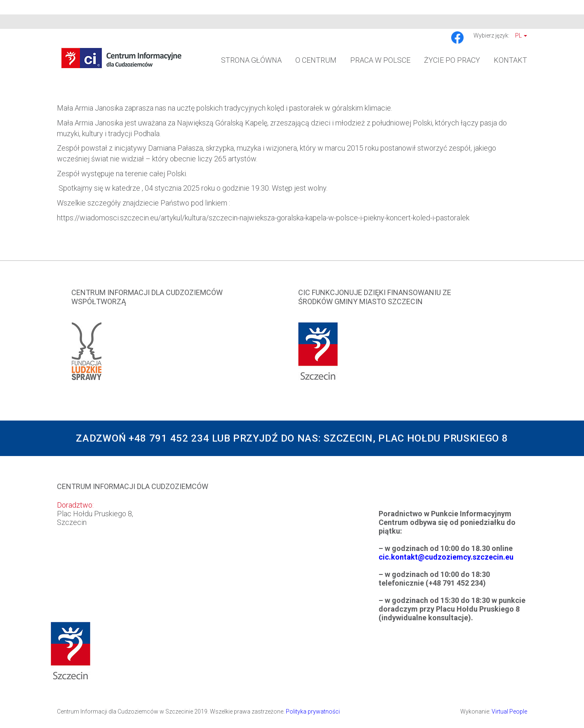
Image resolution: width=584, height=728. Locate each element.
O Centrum (316, 60)
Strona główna (251, 60)
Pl (521, 35)
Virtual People (509, 711)
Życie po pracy (452, 60)
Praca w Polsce (380, 60)
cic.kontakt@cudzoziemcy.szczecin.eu (446, 557)
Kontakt (510, 60)
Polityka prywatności (313, 711)
